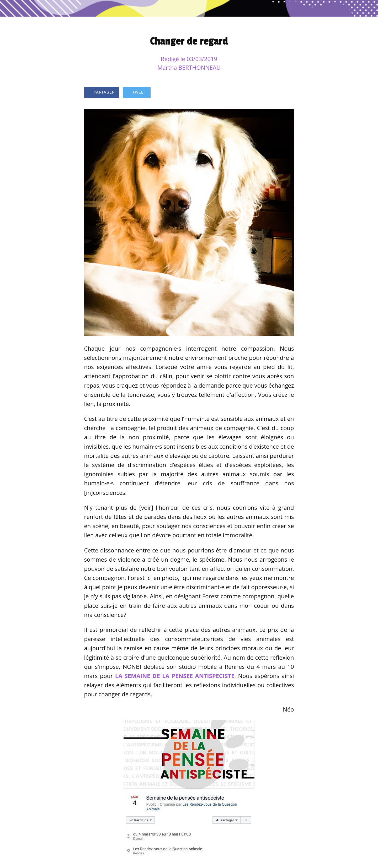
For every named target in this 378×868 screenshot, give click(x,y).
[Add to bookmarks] (275, 93)
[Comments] (288, 93)
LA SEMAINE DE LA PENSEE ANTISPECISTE (175, 676)
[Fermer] (10, 8)
